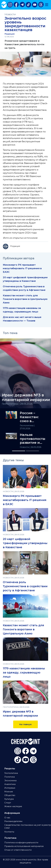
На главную (26, 724)
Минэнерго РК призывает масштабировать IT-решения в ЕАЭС (22, 268)
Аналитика (10, 784)
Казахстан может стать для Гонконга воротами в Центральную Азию (25, 299)
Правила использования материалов (24, 846)
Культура (9, 799)
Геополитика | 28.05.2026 (17, 404)
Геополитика (27, 426)
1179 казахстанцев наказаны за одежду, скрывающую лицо (24, 672)
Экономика (10, 781)
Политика (10, 777)
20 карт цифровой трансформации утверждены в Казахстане (25, 543)
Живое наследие (13, 806)
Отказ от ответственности (18, 850)
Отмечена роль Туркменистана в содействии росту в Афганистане (25, 586)
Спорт (8, 803)
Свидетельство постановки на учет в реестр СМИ (28, 827)
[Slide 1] (19, 451)
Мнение (9, 792)
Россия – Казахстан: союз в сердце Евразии (29, 417)
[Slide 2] (33, 451)
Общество (10, 795)
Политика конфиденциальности (21, 843)
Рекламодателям (13, 821)
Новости (10, 14)
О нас (7, 818)
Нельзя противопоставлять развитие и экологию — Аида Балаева (33, 439)
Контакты (9, 832)
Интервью (10, 788)
